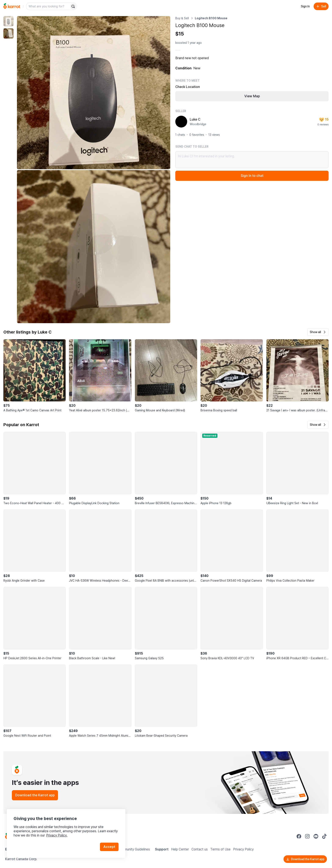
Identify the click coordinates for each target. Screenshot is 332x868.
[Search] (73, 6)
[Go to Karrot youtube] (316, 836)
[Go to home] (12, 6)
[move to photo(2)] (8, 33)
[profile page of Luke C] (181, 122)
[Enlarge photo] (94, 93)
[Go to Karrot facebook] (299, 836)
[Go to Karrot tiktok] (324, 836)
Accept (109, 847)
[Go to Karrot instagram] (307, 836)
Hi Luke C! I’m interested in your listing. (252, 160)
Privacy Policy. (57, 835)
